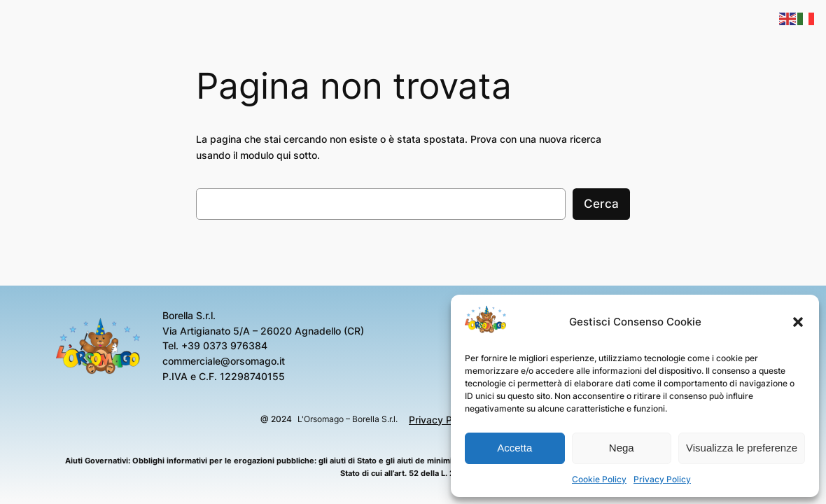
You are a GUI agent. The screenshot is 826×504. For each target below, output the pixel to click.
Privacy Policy (662, 479)
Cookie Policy (599, 479)
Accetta (514, 448)
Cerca (601, 204)
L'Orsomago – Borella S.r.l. (348, 419)
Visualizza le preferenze (742, 448)
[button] (798, 322)
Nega (622, 448)
